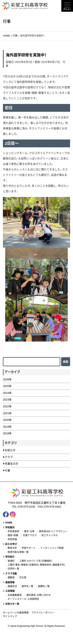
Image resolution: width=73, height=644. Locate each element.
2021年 (7, 413)
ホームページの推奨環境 (16, 613)
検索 (66, 362)
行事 (7, 470)
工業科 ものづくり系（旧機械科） (36, 561)
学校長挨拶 (13, 531)
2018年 (7, 433)
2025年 (7, 386)
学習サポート (29, 548)
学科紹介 (10, 557)
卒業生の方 (11, 464)
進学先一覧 (27, 586)
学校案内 (10, 528)
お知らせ (10, 450)
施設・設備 (13, 535)
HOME (9, 523)
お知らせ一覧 (12, 604)
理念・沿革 (29, 531)
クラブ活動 (11, 574)
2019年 (7, 427)
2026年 (7, 379)
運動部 (11, 578)
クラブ (9, 457)
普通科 (11, 561)
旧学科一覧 (13, 569)
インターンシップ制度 (52, 548)
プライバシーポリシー (43, 613)
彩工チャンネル (50, 535)
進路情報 (10, 582)
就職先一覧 (44, 586)
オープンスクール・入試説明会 (23, 599)
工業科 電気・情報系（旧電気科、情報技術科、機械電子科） (36, 565)
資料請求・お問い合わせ (39, 595)
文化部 (23, 578)
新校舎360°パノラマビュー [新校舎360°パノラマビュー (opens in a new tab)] (53, 531)
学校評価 (12, 539)
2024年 (7, 393)
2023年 (7, 400)
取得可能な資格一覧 (18, 552)
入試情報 (10, 591)
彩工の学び (11, 544)
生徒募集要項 (15, 595)
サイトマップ (10, 616)
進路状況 (12, 586)
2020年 (7, 420)
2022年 (7, 406)
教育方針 (12, 548)
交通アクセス (30, 535)
